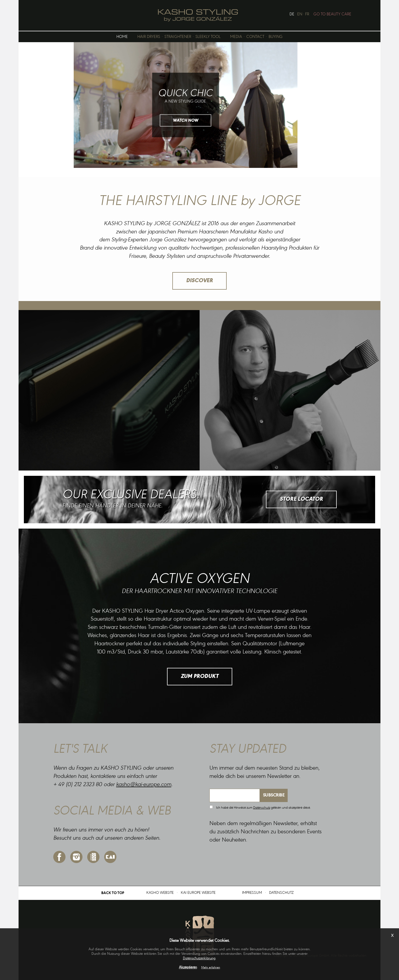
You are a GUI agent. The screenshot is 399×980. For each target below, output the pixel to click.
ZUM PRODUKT (200, 677)
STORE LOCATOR (301, 499)
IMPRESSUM (252, 893)
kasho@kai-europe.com (144, 785)
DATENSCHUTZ (281, 893)
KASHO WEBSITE (160, 893)
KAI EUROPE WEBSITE (198, 893)
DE (292, 14)
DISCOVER (199, 281)
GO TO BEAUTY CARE (332, 14)
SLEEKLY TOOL (208, 37)
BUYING (276, 37)
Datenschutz (262, 808)
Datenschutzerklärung (199, 959)
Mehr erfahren (211, 968)
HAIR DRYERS (149, 37)
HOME (122, 37)
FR (307, 14)
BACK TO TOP (113, 893)
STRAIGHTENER (178, 37)
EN (300, 14)
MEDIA (236, 37)
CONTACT (255, 37)
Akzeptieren (188, 968)
